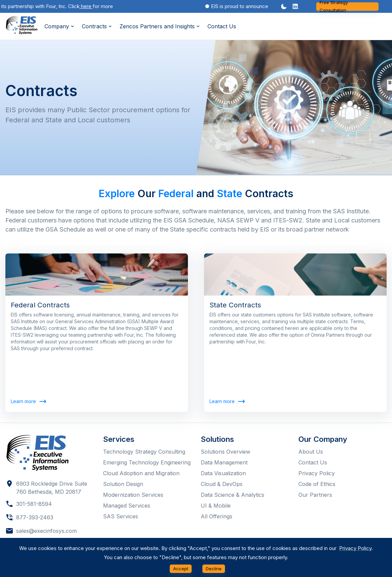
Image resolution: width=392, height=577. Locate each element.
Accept (181, 569)
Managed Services (127, 506)
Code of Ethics (317, 484)
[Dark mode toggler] (284, 6)
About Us (311, 452)
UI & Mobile (216, 506)
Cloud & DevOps (222, 484)
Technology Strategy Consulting (144, 452)
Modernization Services (133, 495)
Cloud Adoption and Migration (141, 473)
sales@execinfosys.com (46, 531)
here (89, 6)
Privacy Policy (317, 473)
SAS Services (121, 516)
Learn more (28, 402)
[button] (296, 6)
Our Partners (315, 495)
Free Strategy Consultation (347, 7)
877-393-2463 (35, 517)
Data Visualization (223, 473)
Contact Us (222, 26)
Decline (214, 569)
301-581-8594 (34, 504)
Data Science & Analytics (233, 495)
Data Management (224, 462)
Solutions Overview (225, 452)
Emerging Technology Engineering (147, 462)
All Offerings (217, 516)
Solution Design (123, 484)
